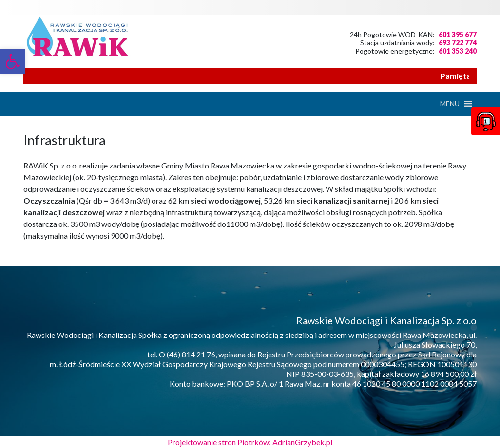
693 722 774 (458, 43)
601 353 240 (458, 51)
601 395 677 (458, 34)
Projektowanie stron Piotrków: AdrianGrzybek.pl (250, 442)
